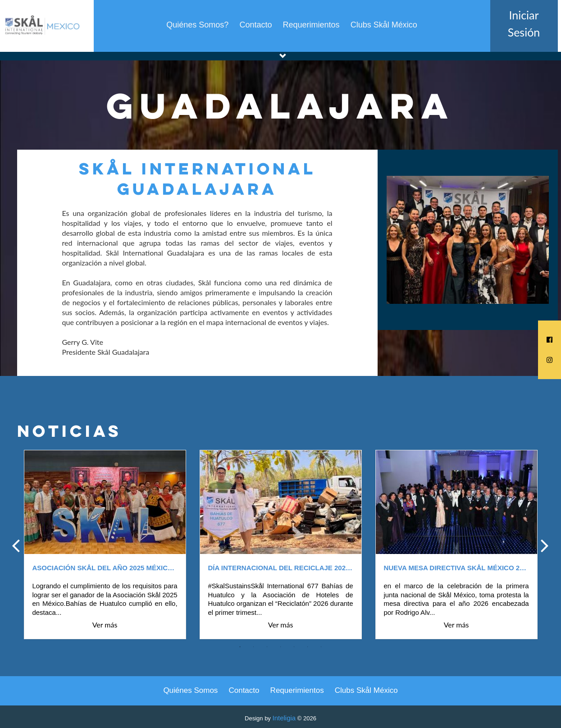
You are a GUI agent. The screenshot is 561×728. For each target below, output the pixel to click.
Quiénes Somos (190, 690)
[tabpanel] (105, 545)
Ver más (105, 625)
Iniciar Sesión (524, 23)
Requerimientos (311, 25)
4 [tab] (281, 647)
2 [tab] (254, 647)
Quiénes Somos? (197, 25)
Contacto (255, 25)
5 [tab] (294, 647)
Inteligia (284, 718)
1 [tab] (240, 647)
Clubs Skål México (384, 25)
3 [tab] (267, 647)
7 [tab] (321, 647)
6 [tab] (308, 647)
